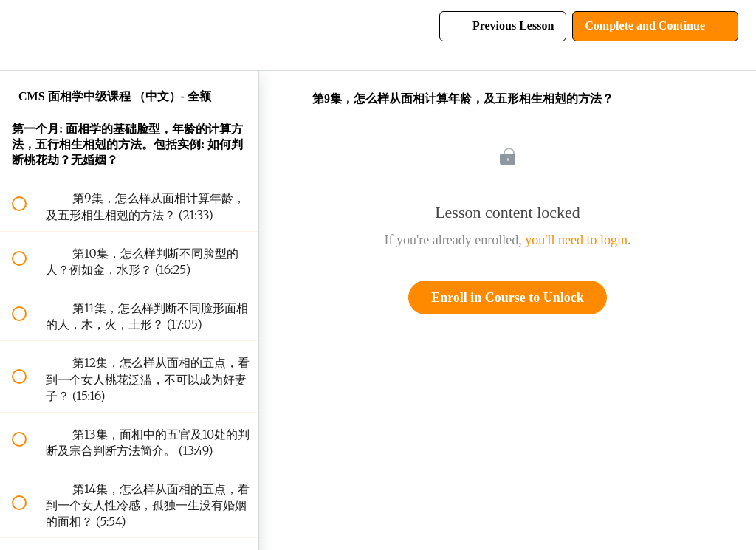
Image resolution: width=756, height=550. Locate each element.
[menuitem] (129, 35)
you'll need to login (576, 240)
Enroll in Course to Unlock (508, 298)
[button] (27, 35)
